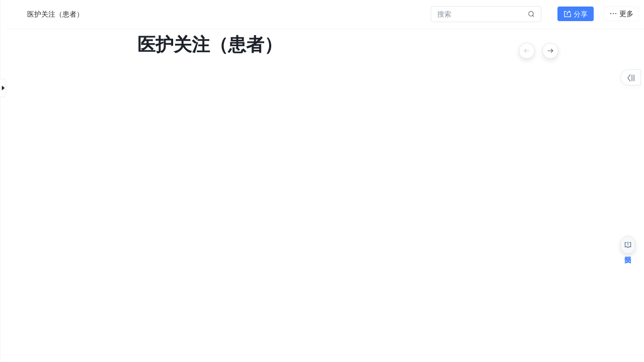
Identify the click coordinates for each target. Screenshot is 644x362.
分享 (576, 13)
